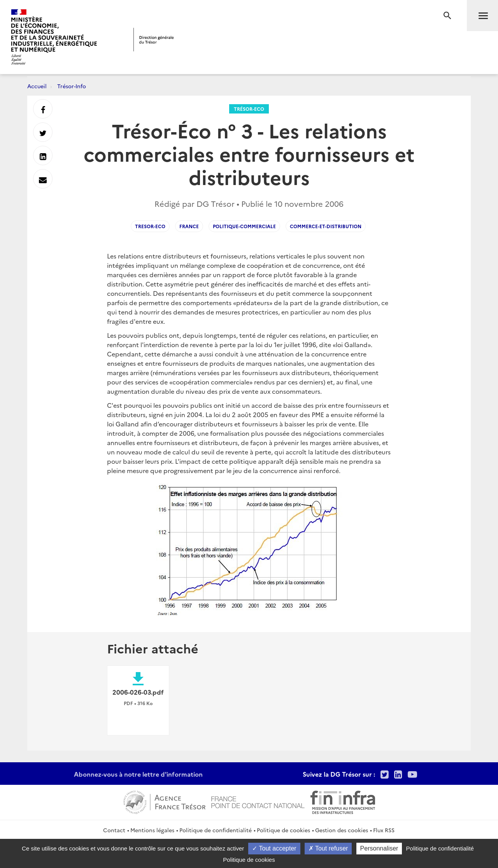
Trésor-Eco (249, 109)
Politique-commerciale (244, 226)
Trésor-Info (72, 86)
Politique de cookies (283, 830)
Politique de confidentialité (216, 830)
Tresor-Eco (150, 226)
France (189, 226)
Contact (114, 830)
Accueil (37, 86)
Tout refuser (328, 848)
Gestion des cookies (342, 830)
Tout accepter (274, 848)
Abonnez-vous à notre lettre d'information (138, 774)
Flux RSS (384, 830)
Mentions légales (152, 830)
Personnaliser (379, 848)
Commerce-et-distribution (326, 226)
